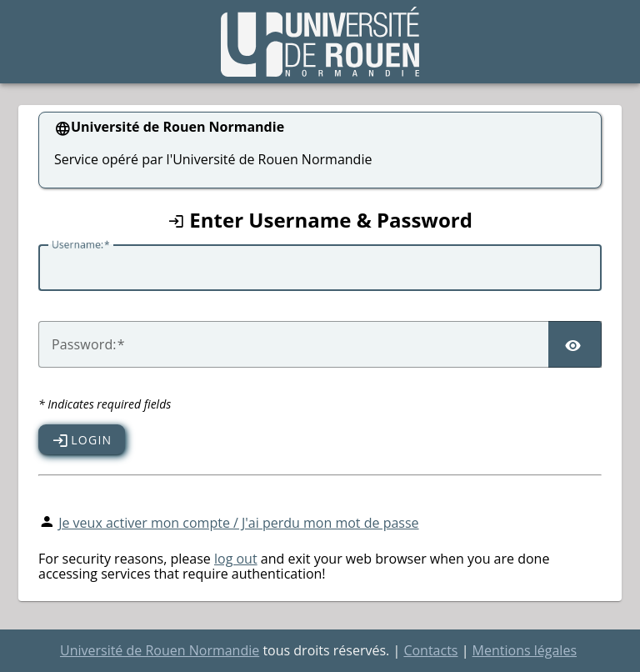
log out (236, 559)
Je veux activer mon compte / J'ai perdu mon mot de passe (238, 523)
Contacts (430, 650)
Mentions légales (525, 650)
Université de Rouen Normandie (160, 650)
